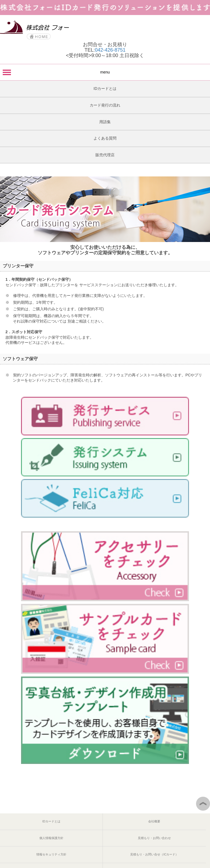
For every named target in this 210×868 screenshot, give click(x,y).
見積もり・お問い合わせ (154, 838)
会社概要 (154, 821)
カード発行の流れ (105, 105)
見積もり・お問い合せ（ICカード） (154, 854)
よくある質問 (105, 138)
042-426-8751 (110, 50)
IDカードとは (105, 88)
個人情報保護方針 (51, 838)
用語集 (105, 122)
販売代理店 (105, 155)
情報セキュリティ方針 (51, 854)
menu (105, 72)
